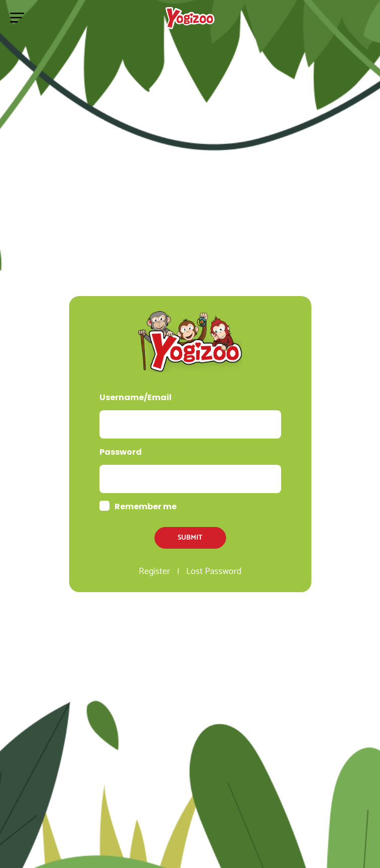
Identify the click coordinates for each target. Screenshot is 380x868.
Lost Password (214, 571)
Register (154, 571)
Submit (190, 538)
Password (121, 452)
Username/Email (135, 397)
